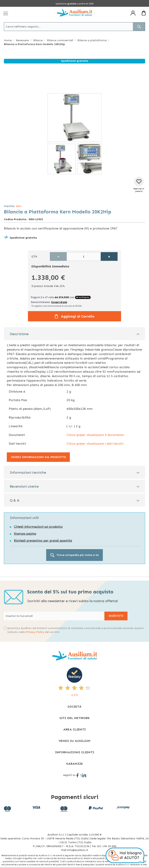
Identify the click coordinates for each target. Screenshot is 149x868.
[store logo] (74, 13)
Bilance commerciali (60, 40)
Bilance (38, 40)
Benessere (22, 40)
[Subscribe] (116, 616)
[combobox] (74, 27)
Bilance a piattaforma (92, 40)
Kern (19, 206)
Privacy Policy (35, 632)
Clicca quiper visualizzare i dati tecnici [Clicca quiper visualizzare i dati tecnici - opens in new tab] (95, 444)
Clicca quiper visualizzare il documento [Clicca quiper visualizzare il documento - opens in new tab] (95, 435)
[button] (139, 185)
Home (8, 40)
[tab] (74, 334)
